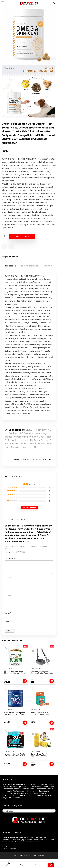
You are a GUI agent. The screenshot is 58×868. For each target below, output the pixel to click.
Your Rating (9, 552)
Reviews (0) (48, 266)
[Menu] (3, 3)
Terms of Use (8, 856)
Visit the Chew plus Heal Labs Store (37, 459)
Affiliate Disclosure (10, 858)
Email (7, 622)
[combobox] (29, 820)
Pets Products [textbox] (28, 820)
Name (8, 613)
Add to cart (22, 236)
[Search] (55, 3)
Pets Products (13, 257)
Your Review (10, 558)
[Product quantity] (5, 236)
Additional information (29, 266)
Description (10, 266)
